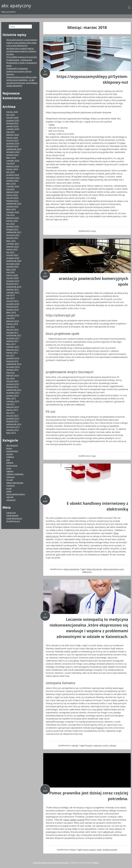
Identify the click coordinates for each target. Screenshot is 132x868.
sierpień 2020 (12, 266)
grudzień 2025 (13, 120)
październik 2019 (14, 287)
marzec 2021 (12, 249)
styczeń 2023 (12, 198)
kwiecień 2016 (13, 375)
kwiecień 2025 (13, 135)
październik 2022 (14, 203)
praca (9, 468)
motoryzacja (12, 465)
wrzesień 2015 (13, 392)
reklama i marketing (15, 474)
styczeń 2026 (12, 117)
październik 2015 (14, 390)
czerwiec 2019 (13, 292)
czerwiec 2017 (13, 347)
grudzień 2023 (13, 175)
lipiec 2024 (11, 158)
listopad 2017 (12, 332)
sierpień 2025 (12, 126)
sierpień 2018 (12, 309)
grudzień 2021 (13, 226)
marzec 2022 (12, 221)
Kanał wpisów (12, 515)
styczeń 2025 (12, 140)
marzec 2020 (12, 275)
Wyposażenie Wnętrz (16, 494)
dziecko (10, 454)
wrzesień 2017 (13, 338)
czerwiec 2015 (13, 401)
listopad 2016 (12, 361)
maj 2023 (10, 189)
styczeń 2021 (12, 255)
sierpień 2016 (12, 370)
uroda (9, 488)
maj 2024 (10, 163)
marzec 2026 (12, 112)
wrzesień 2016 (13, 367)
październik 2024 (14, 149)
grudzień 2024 (13, 143)
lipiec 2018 (11, 312)
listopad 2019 (12, 284)
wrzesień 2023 (13, 178)
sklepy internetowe (72, 569)
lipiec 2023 (11, 183)
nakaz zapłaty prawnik (74, 820)
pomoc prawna (89, 850)
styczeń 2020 (12, 278)
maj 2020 (10, 272)
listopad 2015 (12, 387)
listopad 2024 (12, 146)
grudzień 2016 (13, 358)
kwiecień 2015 (13, 407)
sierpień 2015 (12, 395)
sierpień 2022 (12, 206)
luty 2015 (10, 413)
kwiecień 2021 (13, 246)
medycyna (98, 745)
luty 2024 (10, 172)
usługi (9, 491)
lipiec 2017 (11, 344)
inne (94, 231)
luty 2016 (10, 378)
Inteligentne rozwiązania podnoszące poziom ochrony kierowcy (19, 71)
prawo (99, 850)
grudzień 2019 (13, 281)
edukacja (10, 457)
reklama (10, 471)
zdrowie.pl (11, 500)
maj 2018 (10, 318)
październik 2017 (14, 335)
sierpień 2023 (12, 180)
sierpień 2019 (12, 289)
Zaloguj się (11, 513)
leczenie (89, 745)
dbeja (96, 863)
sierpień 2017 (12, 341)
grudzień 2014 (13, 418)
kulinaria (10, 463)
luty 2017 (10, 355)
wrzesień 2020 (13, 264)
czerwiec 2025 (13, 129)
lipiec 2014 (11, 433)
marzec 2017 (12, 352)
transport (11, 485)
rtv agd (10, 480)
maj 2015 (10, 404)
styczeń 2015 (12, 415)
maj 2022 (10, 215)
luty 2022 (10, 223)
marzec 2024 (12, 169)
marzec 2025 (12, 138)
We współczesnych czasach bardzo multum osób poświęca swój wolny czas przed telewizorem (22, 43)
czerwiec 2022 (13, 212)
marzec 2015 (12, 410)
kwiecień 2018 (13, 321)
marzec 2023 (12, 195)
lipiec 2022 (11, 209)
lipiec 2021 (11, 241)
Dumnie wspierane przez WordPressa (51, 863)
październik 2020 (14, 261)
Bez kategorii (12, 445)
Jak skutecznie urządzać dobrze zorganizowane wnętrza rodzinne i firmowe (21, 51)
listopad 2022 (12, 201)
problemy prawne (110, 850)
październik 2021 (14, 232)
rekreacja (10, 477)
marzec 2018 (12, 324)
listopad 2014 (12, 421)
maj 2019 (10, 295)
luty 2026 (10, 115)
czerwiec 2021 (13, 243)
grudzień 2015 (13, 384)
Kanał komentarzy (14, 518)
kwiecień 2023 (13, 192)
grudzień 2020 (13, 258)
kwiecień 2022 (13, 218)
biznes (73, 850)
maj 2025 (10, 132)
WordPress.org (13, 521)
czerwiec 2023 (13, 186)
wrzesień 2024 (13, 152)
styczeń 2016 (12, 381)
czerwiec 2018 (13, 315)
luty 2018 (10, 327)
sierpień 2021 (12, 238)
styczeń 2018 (12, 329)
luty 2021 (10, 252)
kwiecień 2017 (13, 350)
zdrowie (75, 745)
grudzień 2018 (13, 304)
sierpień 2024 (12, 155)
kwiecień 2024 (13, 166)
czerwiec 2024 (13, 160)
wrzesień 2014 (13, 427)
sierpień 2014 (12, 430)
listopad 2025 (12, 123)
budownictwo (12, 451)
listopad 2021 (12, 229)
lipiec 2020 (11, 269)
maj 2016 (10, 372)
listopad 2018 (12, 307)
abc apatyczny (16, 6)
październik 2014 (14, 424)
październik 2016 (14, 364)
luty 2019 (10, 298)
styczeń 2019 (12, 301)
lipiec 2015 (11, 398)
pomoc (106, 745)
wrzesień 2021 (13, 235)
